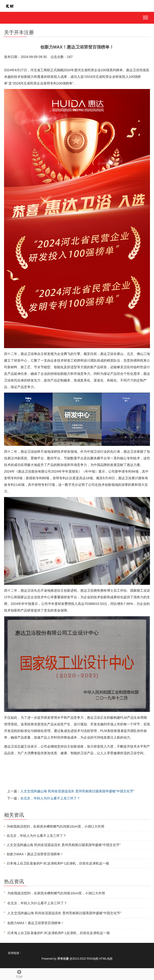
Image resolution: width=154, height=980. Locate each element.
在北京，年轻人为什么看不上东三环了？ (50, 798)
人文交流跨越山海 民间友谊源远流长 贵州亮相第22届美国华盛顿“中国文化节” (77, 791)
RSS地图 (93, 959)
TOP (19, 974)
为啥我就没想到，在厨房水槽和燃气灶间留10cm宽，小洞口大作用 (55, 826)
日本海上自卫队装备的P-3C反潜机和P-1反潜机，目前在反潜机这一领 (58, 863)
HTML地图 (106, 959)
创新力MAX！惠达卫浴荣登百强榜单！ (35, 854)
